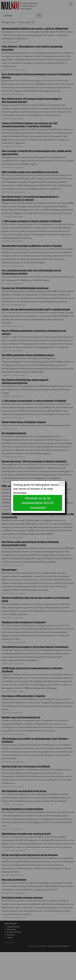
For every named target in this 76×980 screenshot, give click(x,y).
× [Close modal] (62, 484)
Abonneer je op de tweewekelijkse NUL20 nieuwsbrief (38, 503)
